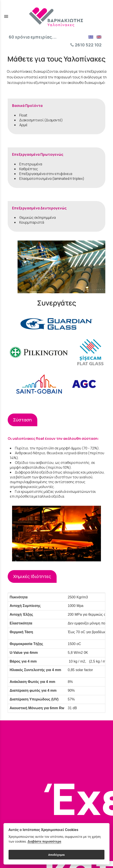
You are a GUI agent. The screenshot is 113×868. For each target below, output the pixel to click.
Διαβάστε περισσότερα (44, 842)
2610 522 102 (86, 45)
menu (6, 16)
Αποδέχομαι (56, 855)
